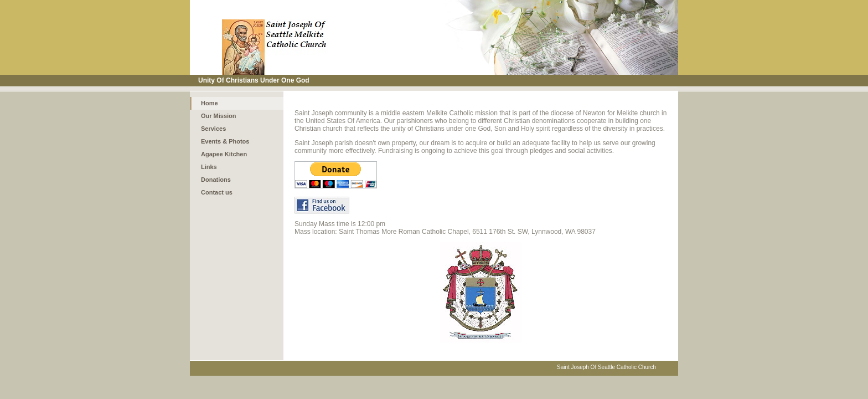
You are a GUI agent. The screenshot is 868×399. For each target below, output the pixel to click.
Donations (216, 180)
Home (210, 103)
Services (213, 129)
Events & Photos (225, 141)
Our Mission (219, 116)
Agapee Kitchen (224, 154)
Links (209, 167)
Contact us (217, 192)
